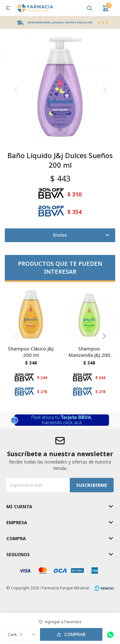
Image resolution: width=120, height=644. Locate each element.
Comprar (75, 634)
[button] (104, 336)
